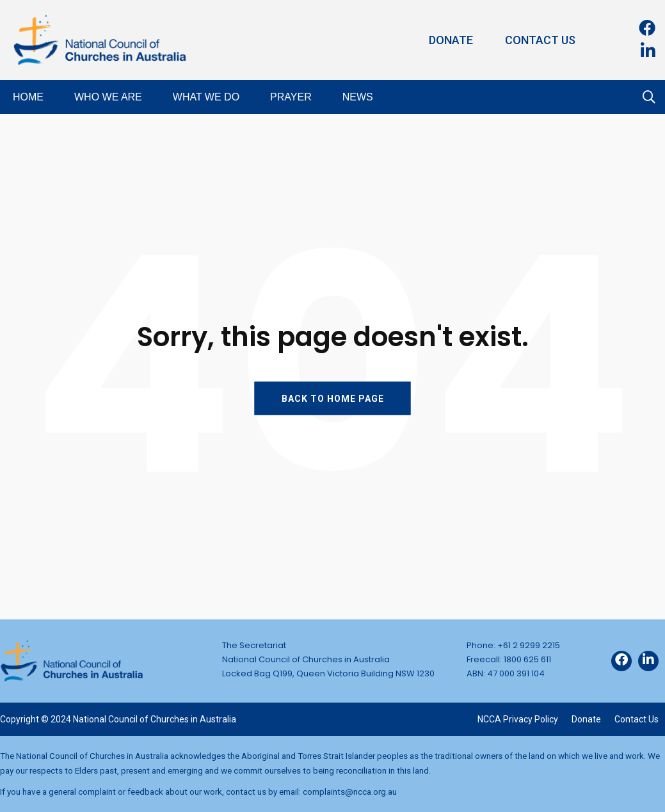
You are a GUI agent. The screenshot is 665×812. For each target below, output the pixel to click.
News (358, 97)
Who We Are (108, 97)
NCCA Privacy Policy (518, 719)
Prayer (291, 97)
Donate (451, 40)
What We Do (206, 97)
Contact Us (540, 40)
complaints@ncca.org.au (350, 792)
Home (28, 97)
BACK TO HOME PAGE (333, 398)
